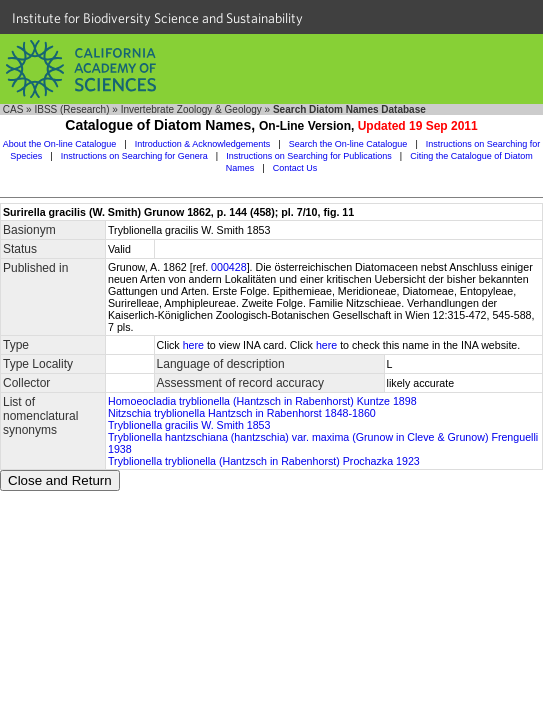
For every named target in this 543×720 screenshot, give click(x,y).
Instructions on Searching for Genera (134, 156)
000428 (229, 267)
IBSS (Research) (71, 109)
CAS (13, 109)
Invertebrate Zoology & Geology (191, 109)
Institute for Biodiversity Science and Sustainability (157, 18)
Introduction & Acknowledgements (203, 144)
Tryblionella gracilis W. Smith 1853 (189, 425)
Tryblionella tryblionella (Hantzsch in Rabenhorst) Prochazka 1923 (264, 461)
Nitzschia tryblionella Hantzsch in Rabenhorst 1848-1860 (242, 413)
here (193, 345)
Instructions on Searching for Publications (309, 156)
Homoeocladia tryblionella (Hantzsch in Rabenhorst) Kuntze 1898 (262, 401)
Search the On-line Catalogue (348, 144)
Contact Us (295, 168)
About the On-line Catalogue (60, 144)
